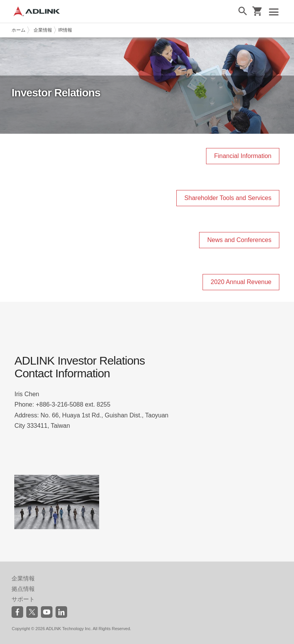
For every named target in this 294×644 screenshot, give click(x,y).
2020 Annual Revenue (241, 282)
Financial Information (243, 156)
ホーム (19, 30)
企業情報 (43, 30)
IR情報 (65, 30)
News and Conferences (239, 240)
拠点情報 (23, 589)
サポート (23, 599)
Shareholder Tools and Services (228, 198)
